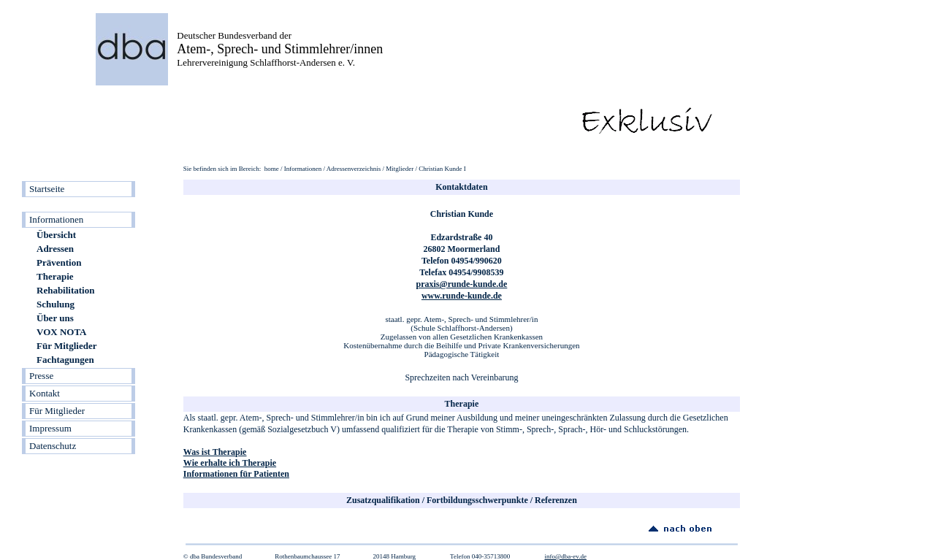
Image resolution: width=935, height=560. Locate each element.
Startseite (47, 189)
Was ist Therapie (215, 452)
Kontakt (45, 393)
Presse (41, 376)
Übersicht (56, 235)
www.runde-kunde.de (462, 296)
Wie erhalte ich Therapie (230, 463)
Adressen (55, 249)
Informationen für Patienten (236, 474)
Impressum (50, 428)
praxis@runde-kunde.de (462, 284)
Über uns (55, 318)
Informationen (56, 219)
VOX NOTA (61, 332)
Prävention (59, 262)
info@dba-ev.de (565, 556)
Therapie (55, 276)
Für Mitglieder (66, 346)
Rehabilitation (65, 290)
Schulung (56, 304)
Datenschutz (53, 446)
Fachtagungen (65, 360)
